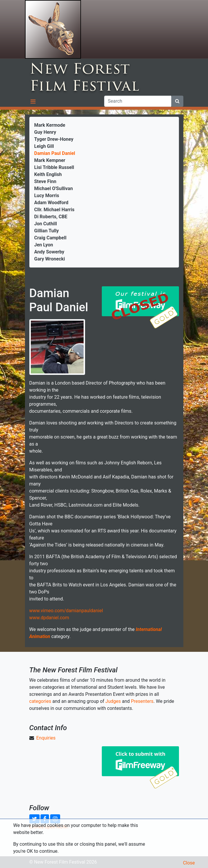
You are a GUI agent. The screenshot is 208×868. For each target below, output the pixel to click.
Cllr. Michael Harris (54, 210)
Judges (113, 701)
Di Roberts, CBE (51, 217)
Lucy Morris (47, 196)
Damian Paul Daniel (55, 153)
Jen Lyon (44, 245)
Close (189, 863)
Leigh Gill (44, 146)
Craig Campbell (50, 238)
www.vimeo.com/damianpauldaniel (66, 611)
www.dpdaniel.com (49, 618)
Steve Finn (45, 181)
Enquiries (46, 738)
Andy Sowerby (49, 252)
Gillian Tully (47, 231)
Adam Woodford (51, 203)
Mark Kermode (50, 125)
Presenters (142, 701)
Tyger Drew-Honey (54, 139)
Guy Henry (45, 132)
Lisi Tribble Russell (54, 167)
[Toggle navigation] (33, 101)
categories (40, 701)
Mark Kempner (50, 160)
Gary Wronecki (50, 259)
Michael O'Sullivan (54, 188)
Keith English (48, 174)
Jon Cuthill (46, 224)
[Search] (138, 101)
